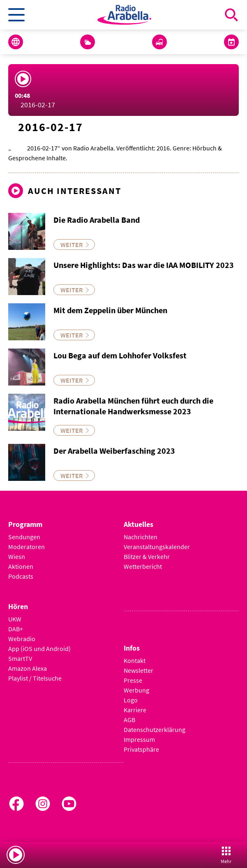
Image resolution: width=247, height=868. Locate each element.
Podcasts (21, 576)
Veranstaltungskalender (157, 547)
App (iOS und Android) (39, 649)
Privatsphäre (141, 749)
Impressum (139, 739)
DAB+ (16, 629)
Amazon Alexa (28, 668)
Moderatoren (27, 547)
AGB (129, 720)
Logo (131, 700)
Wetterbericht (143, 566)
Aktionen (21, 566)
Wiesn (17, 556)
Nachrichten (141, 537)
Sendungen (24, 537)
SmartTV (20, 658)
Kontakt (135, 660)
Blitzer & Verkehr (147, 556)
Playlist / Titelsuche (35, 678)
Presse (133, 680)
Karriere (135, 710)
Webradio (22, 639)
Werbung (136, 690)
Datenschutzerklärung (155, 729)
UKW (15, 619)
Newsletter (139, 670)
